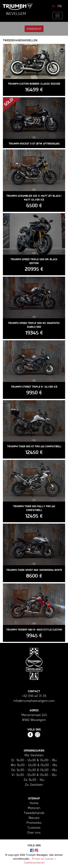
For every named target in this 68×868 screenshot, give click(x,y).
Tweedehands (34, 813)
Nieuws (34, 818)
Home (34, 803)
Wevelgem (16, 13)
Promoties (34, 823)
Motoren (34, 808)
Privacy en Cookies (43, 859)
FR (60, 6)
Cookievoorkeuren (34, 862)
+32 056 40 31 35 (34, 696)
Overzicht (34, 29)
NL (54, 6)
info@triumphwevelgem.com (34, 701)
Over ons (34, 832)
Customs (34, 827)
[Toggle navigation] (57, 15)
